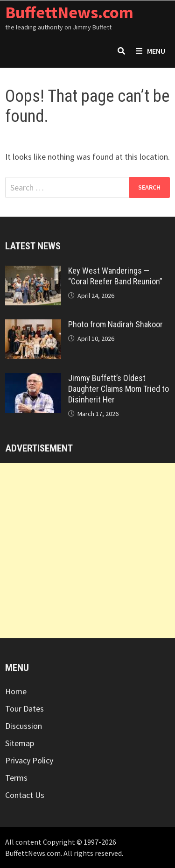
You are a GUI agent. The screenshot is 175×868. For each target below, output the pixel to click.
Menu (150, 51)
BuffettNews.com (69, 12)
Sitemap (20, 743)
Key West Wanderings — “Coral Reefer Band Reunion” (115, 276)
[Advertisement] (87, 551)
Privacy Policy (29, 760)
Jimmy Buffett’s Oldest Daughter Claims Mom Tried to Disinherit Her (119, 389)
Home (16, 691)
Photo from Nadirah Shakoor (115, 324)
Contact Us (25, 795)
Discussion (24, 726)
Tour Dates (24, 709)
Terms (16, 778)
